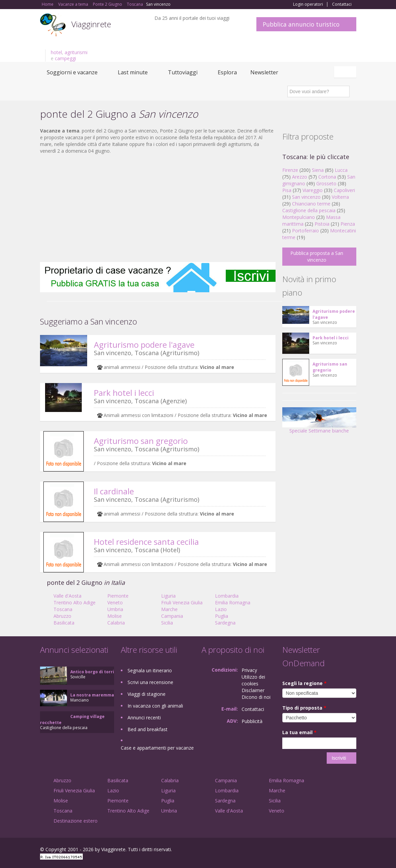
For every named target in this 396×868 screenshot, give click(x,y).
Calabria (116, 623)
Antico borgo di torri (92, 672)
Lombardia (227, 596)
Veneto (115, 602)
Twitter (337, 850)
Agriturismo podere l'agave (144, 345)
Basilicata (64, 623)
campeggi (65, 58)
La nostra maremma (92, 695)
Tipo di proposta (304, 708)
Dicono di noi (256, 697)
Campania (172, 616)
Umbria (115, 609)
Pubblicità (252, 721)
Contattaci (342, 4)
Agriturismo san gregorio (141, 441)
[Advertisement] (158, 208)
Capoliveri (344, 190)
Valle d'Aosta (67, 596)
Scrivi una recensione (150, 682)
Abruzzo (62, 616)
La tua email (299, 732)
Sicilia (167, 623)
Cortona (327, 177)
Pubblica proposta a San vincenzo (317, 256)
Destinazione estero (76, 821)
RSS (353, 850)
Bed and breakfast (148, 729)
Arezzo (300, 177)
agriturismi (76, 52)
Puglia (222, 616)
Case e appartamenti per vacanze (157, 748)
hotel (56, 52)
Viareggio (313, 190)
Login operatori (308, 4)
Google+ (320, 850)
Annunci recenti (144, 718)
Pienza (348, 224)
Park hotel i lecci (124, 393)
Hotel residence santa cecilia (146, 542)
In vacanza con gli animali (155, 706)
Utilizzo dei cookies (253, 680)
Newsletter (264, 72)
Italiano (346, 72)
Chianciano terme (311, 204)
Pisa (287, 190)
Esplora (227, 72)
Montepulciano (299, 217)
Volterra (340, 197)
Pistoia (322, 224)
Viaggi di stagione (147, 694)
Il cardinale (114, 491)
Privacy (249, 670)
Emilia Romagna (233, 602)
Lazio (221, 609)
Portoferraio (305, 231)
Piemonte (118, 596)
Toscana (63, 609)
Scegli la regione (304, 683)
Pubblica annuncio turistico (301, 24)
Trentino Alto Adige (75, 602)
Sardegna (225, 623)
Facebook (306, 850)
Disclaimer (253, 690)
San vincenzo (306, 197)
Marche (169, 609)
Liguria (168, 596)
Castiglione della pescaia (309, 210)
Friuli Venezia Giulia (182, 602)
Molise (115, 616)
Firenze (290, 170)
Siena (318, 170)
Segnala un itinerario (150, 670)
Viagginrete (91, 24)
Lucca (341, 170)
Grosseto (326, 183)
